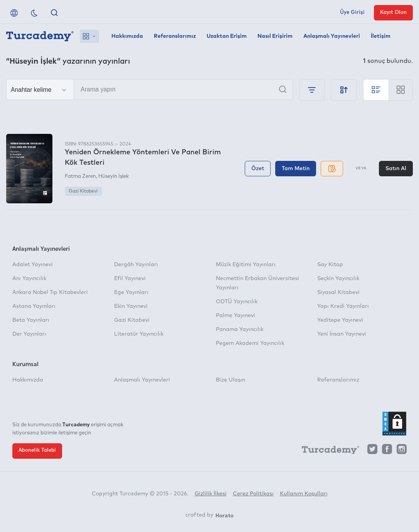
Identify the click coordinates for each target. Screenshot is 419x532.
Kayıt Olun (393, 13)
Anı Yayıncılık (29, 279)
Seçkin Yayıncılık (338, 279)
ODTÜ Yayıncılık (237, 302)
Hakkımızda (127, 36)
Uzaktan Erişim (227, 36)
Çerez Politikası (253, 494)
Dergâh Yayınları (136, 265)
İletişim (381, 36)
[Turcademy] (327, 451)
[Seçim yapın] (40, 90)
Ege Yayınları (131, 292)
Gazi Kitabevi (83, 191)
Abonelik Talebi (37, 450)
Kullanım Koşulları (304, 494)
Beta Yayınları (31, 320)
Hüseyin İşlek (114, 176)
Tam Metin (296, 169)
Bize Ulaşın (231, 380)
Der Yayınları (29, 334)
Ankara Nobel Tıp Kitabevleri (50, 292)
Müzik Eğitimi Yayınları (246, 265)
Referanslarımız (175, 36)
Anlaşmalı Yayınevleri (332, 36)
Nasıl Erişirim (275, 36)
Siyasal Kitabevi (338, 292)
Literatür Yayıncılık (139, 334)
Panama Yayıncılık (240, 329)
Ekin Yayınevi (131, 306)
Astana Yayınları (34, 306)
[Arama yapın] (150, 90)
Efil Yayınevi (130, 279)
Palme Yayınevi (236, 316)
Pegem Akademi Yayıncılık (250, 343)
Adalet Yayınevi (33, 265)
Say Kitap (330, 265)
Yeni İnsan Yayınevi (342, 334)
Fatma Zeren (80, 176)
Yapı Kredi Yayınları (343, 306)
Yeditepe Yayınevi (340, 320)
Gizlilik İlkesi (211, 494)
